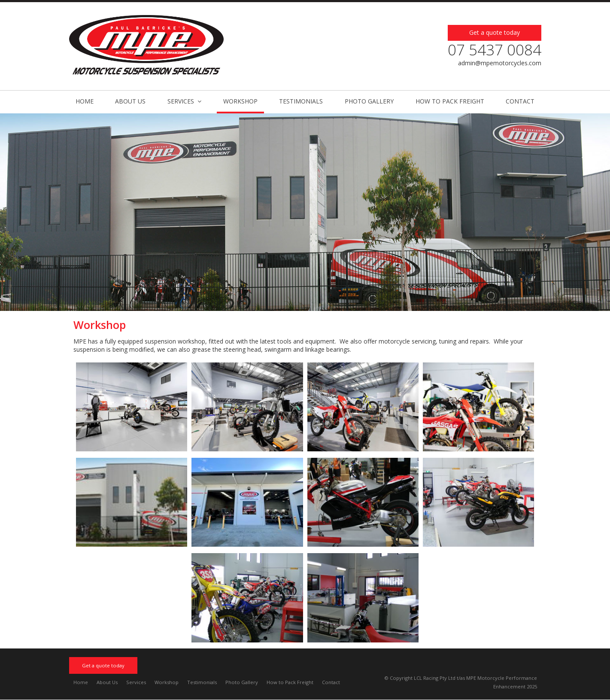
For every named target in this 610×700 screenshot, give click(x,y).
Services (136, 682)
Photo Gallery (242, 682)
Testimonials (202, 682)
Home (81, 682)
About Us (107, 682)
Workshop (167, 682)
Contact (331, 682)
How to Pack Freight (290, 682)
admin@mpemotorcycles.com (500, 63)
